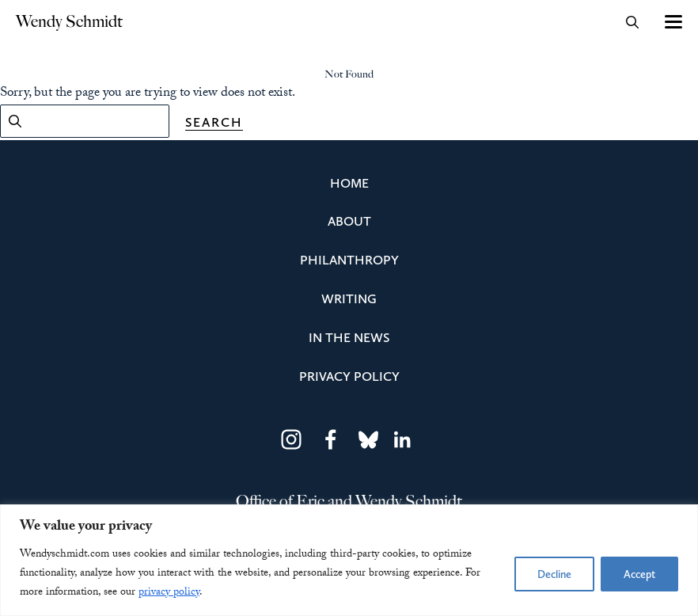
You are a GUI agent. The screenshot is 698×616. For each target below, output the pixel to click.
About (349, 221)
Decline (554, 574)
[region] (349, 560)
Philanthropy (349, 260)
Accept (639, 574)
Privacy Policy (349, 376)
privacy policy (169, 593)
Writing (349, 298)
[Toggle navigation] (672, 22)
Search (214, 122)
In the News (349, 337)
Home (349, 183)
